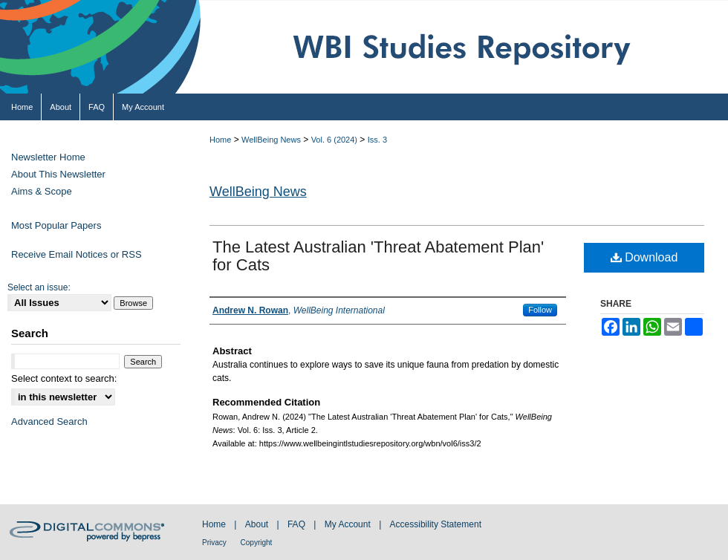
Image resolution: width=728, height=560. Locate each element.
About (258, 524)
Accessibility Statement (436, 524)
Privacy (215, 543)
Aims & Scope (42, 191)
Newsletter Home (48, 157)
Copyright (257, 543)
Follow (540, 310)
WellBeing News (271, 140)
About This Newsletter (58, 174)
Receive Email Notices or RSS (77, 254)
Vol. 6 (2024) (334, 140)
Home (220, 140)
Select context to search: (64, 378)
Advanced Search (49, 421)
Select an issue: (39, 287)
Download (644, 257)
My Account (349, 524)
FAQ (298, 524)
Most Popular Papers (56, 225)
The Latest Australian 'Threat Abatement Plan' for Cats (378, 256)
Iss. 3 (377, 140)
